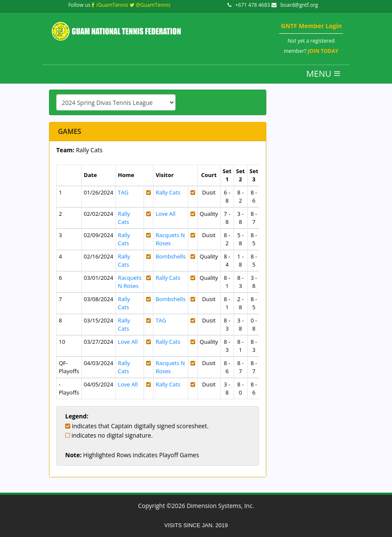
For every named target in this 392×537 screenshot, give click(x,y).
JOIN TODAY (323, 51)
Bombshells (170, 256)
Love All (166, 214)
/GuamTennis (110, 5)
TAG (123, 192)
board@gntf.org (295, 5)
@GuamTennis (150, 5)
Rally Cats (168, 192)
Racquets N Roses (170, 239)
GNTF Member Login (311, 26)
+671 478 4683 (249, 5)
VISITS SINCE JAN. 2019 (196, 525)
